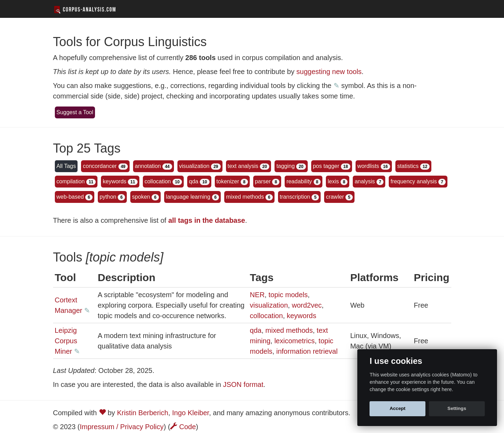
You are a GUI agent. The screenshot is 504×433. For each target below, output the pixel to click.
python (108, 197)
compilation (71, 181)
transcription (295, 197)
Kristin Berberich (143, 413)
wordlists (368, 166)
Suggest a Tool (75, 112)
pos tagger (326, 166)
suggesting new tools (329, 72)
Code (183, 427)
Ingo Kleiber (191, 413)
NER (257, 295)
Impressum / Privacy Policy (122, 427)
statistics (408, 166)
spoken (141, 197)
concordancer (100, 166)
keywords (115, 181)
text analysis (243, 166)
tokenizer (228, 181)
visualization (194, 166)
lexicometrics (294, 341)
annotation (148, 166)
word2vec (307, 305)
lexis (333, 181)
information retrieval (307, 351)
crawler (335, 197)
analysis (365, 181)
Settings (457, 408)
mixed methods (245, 197)
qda (194, 181)
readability (299, 181)
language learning (188, 197)
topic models (288, 295)
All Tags (66, 166)
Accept (397, 408)
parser (263, 181)
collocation (158, 181)
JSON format (243, 384)
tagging (286, 166)
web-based (70, 197)
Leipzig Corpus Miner (66, 341)
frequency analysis (414, 181)
